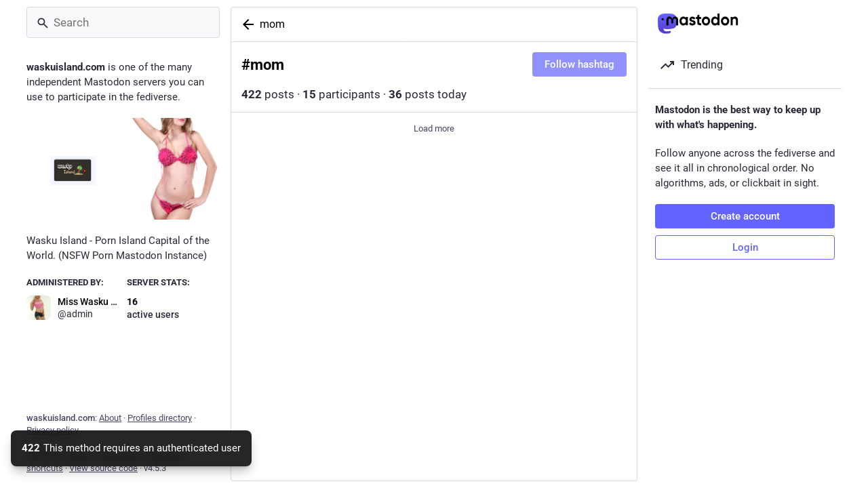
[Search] (123, 22)
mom (272, 24)
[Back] (245, 24)
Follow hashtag (579, 64)
